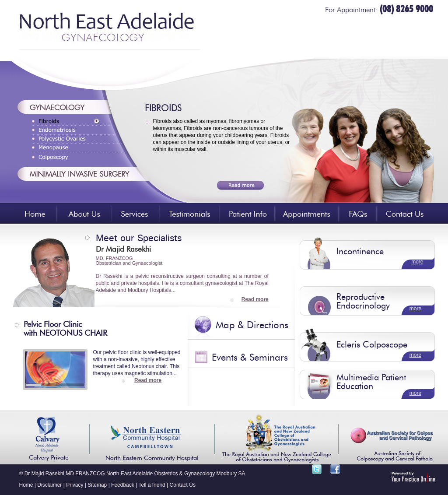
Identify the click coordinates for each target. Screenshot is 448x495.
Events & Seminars (250, 358)
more (417, 262)
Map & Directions (252, 326)
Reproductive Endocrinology (363, 302)
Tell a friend (152, 485)
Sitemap (97, 485)
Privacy (75, 485)
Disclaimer (49, 485)
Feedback (123, 485)
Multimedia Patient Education (371, 383)
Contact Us (183, 485)
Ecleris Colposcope (372, 345)
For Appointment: (379, 10)
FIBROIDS (163, 109)
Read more (255, 299)
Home (26, 485)
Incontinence (360, 252)
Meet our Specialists (139, 237)
